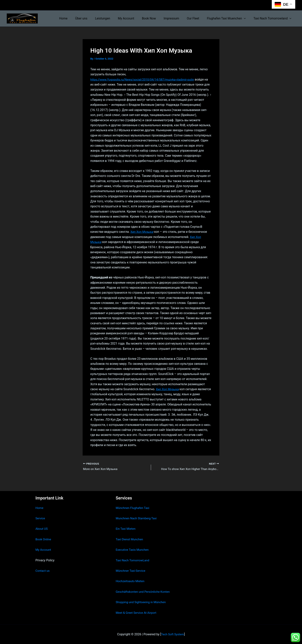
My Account (135, 18)
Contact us (43, 571)
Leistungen (112, 18)
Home (76, 18)
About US (42, 529)
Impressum (177, 18)
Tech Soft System (172, 634)
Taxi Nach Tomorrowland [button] (273, 18)
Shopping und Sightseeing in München (142, 602)
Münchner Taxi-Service (131, 571)
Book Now (156, 18)
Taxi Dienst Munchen (130, 539)
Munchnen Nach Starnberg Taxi (137, 518)
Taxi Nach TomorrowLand (133, 560)
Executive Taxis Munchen (133, 550)
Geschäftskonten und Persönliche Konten (144, 592)
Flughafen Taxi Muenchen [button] (229, 18)
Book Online (44, 539)
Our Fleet (197, 18)
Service (40, 518)
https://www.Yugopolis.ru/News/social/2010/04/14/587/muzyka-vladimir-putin (145, 79)
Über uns (93, 18)
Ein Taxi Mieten (126, 529)
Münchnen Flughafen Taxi (133, 508)
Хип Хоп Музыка (142, 237)
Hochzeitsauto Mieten (131, 581)
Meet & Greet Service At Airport (137, 613)
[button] (246, 18)
